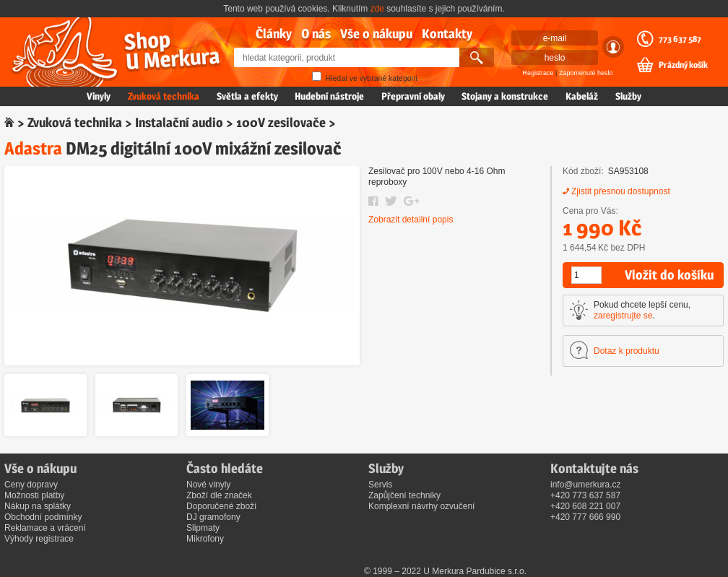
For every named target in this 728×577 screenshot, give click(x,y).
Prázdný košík (683, 65)
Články (274, 34)
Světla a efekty (247, 96)
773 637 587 (680, 39)
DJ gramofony (213, 517)
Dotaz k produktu (627, 351)
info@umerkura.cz (586, 485)
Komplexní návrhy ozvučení (421, 506)
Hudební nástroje (329, 96)
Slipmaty (203, 528)
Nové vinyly (208, 485)
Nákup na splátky (38, 506)
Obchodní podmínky (43, 517)
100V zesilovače (281, 122)
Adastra (33, 148)
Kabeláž (582, 96)
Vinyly (99, 96)
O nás (316, 34)
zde (377, 9)
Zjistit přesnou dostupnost (621, 191)
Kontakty (447, 34)
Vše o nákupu (376, 34)
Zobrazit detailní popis (411, 220)
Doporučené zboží (221, 506)
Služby (628, 96)
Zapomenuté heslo (586, 73)
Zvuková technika (164, 96)
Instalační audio (179, 122)
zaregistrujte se (623, 316)
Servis (380, 485)
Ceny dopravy (31, 485)
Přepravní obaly (413, 96)
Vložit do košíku (669, 275)
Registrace (538, 73)
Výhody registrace (39, 539)
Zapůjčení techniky (404, 495)
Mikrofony (205, 539)
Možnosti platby (34, 495)
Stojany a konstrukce (505, 96)
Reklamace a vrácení (45, 528)
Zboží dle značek (219, 495)
